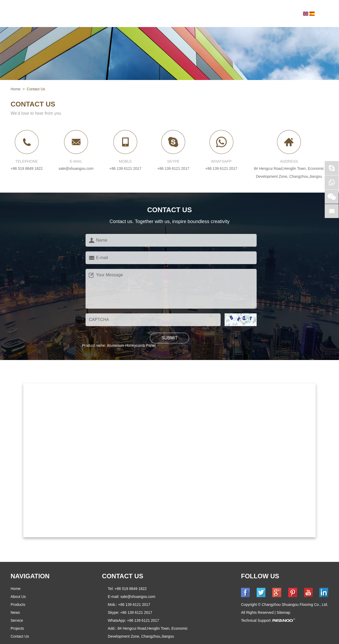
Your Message (171, 289)
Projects (239, 14)
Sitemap (283, 612)
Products (145, 14)
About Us (108, 14)
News (176, 14)
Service (205, 14)
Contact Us (277, 14)
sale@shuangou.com (76, 168)
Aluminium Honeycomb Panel (131, 345)
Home (78, 14)
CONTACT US (123, 576)
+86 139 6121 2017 (173, 168)
